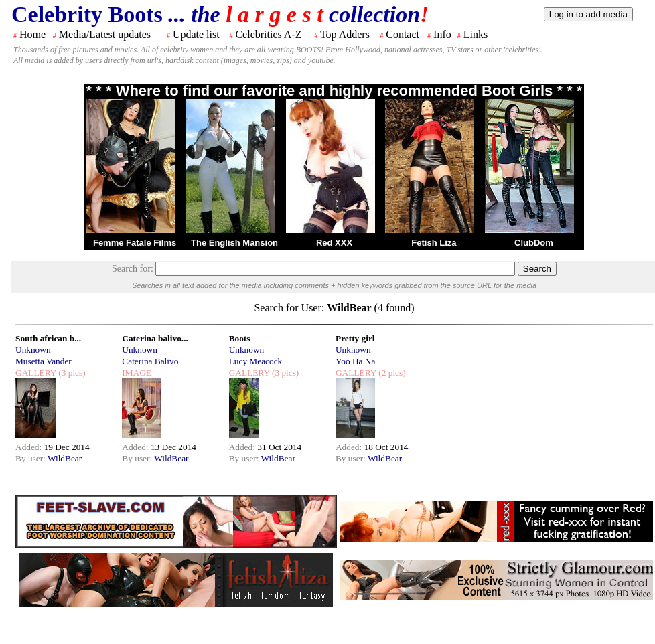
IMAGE (137, 373)
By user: (31, 458)
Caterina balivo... (155, 338)
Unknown (33, 350)
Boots (240, 338)
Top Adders (345, 34)
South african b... (48, 338)
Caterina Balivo (150, 361)
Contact (403, 34)
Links (476, 34)
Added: (30, 447)
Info (442, 34)
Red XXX (334, 243)
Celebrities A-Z (268, 34)
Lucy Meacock (256, 361)
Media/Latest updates (105, 34)
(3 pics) (71, 373)
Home (32, 34)
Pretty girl (355, 338)
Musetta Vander (44, 361)
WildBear (65, 458)
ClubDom (534, 243)
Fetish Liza (434, 243)
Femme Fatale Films (135, 243)
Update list (196, 34)
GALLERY (36, 373)
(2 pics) (391, 373)
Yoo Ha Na (355, 361)
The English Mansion (234, 243)
